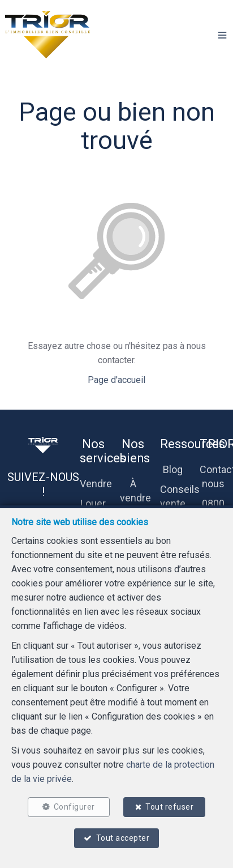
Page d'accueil (116, 380)
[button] (222, 35)
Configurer (74, 807)
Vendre (96, 484)
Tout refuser (169, 807)
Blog (173, 469)
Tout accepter (123, 838)
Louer (93, 503)
